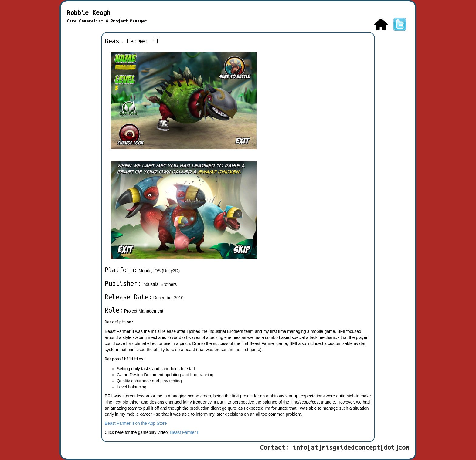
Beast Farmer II (185, 432)
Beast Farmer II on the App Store (136, 423)
